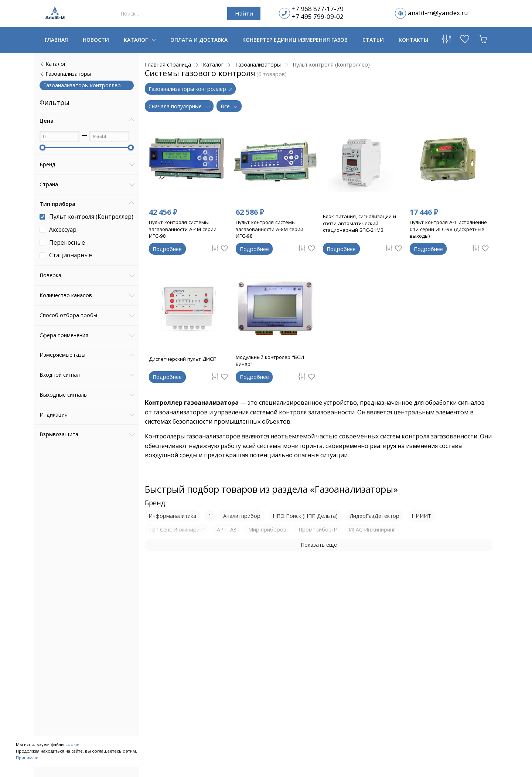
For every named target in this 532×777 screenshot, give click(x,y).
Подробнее (167, 249)
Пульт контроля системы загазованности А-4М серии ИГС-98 (184, 229)
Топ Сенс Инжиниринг (177, 530)
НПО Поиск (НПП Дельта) (305, 516)
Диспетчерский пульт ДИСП (184, 359)
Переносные (67, 243)
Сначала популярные (176, 106)
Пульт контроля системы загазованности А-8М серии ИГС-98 (271, 229)
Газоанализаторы (65, 74)
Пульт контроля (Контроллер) (91, 217)
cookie (72, 744)
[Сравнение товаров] (447, 41)
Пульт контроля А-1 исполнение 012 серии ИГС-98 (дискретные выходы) (447, 229)
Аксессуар (63, 230)
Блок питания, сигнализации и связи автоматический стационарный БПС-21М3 (361, 223)
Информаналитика (172, 516)
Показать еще (319, 545)
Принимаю (27, 758)
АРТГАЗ (227, 530)
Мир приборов (267, 530)
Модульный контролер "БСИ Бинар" (272, 360)
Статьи (373, 40)
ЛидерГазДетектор (374, 516)
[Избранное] (465, 41)
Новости (96, 40)
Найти (244, 13)
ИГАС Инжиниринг (372, 530)
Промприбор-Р (318, 530)
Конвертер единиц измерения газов (295, 40)
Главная (56, 40)
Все (226, 106)
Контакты (413, 40)
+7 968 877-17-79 (318, 9)
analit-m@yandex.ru (438, 13)
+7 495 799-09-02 (318, 16)
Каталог (137, 40)
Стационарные (71, 255)
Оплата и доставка (199, 40)
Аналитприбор (242, 516)
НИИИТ (422, 516)
